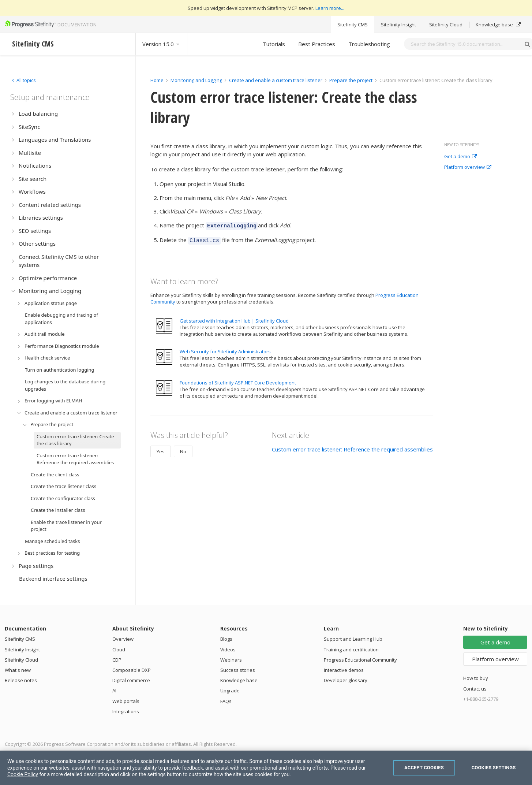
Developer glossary (346, 680)
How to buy (476, 678)
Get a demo (460, 157)
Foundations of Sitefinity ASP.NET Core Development (238, 380)
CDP (117, 660)
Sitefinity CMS (353, 25)
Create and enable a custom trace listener (276, 80)
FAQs (226, 701)
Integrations (126, 711)
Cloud (119, 650)
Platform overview (468, 167)
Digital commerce (131, 680)
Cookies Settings (494, 768)
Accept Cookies (424, 768)
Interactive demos (344, 670)
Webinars (231, 660)
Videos (228, 650)
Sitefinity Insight (398, 25)
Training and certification (351, 650)
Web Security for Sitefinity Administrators (225, 349)
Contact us (475, 689)
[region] (266, 768)
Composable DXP (132, 670)
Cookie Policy (23, 774)
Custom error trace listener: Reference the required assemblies (352, 447)
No (183, 449)
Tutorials (274, 44)
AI (114, 691)
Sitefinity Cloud (446, 25)
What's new (18, 670)
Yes (161, 449)
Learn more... (330, 8)
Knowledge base (498, 25)
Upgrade (230, 691)
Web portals (126, 701)
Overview (123, 639)
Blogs (226, 639)
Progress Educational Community (360, 660)
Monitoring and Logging (196, 80)
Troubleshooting (369, 44)
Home (157, 80)
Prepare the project (351, 80)
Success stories (238, 670)
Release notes (21, 680)
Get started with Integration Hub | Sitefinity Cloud (234, 319)
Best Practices (317, 44)
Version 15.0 (161, 44)
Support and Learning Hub (353, 639)
